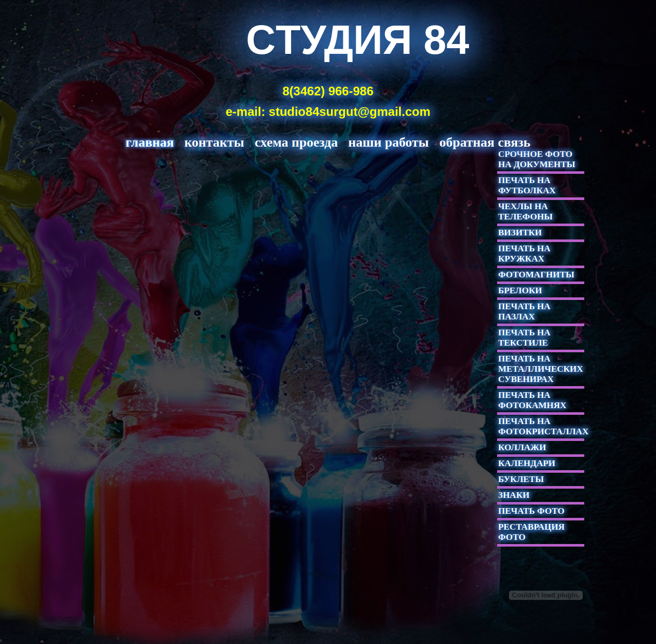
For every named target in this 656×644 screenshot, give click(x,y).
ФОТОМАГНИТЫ (536, 275)
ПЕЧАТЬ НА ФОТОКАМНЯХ (532, 400)
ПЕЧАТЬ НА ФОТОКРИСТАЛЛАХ (544, 426)
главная (150, 142)
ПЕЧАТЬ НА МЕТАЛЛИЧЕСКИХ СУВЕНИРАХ (541, 369)
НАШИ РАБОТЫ (389, 142)
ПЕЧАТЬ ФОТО (531, 511)
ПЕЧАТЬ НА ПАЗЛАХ (524, 311)
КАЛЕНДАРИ (527, 463)
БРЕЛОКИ (520, 290)
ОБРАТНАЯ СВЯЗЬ (485, 142)
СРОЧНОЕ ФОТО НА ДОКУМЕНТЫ (537, 159)
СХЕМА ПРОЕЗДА (296, 142)
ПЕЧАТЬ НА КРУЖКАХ (524, 254)
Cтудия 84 (358, 40)
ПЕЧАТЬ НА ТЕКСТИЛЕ (524, 338)
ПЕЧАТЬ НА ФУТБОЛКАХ (527, 185)
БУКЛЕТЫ (521, 479)
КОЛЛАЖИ (522, 447)
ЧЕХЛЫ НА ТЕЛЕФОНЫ (525, 212)
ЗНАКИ (514, 495)
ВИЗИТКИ (520, 233)
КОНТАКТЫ (214, 142)
